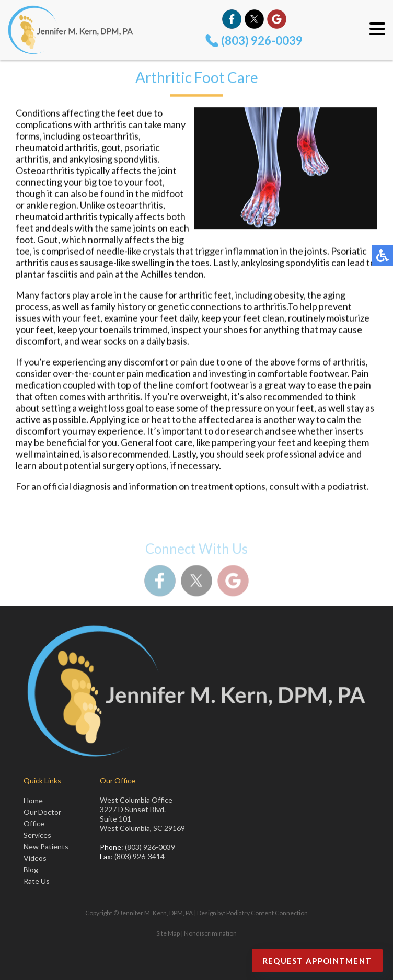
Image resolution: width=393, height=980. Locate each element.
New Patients (46, 846)
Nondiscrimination (210, 933)
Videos (35, 858)
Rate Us (37, 881)
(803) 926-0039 (262, 41)
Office (34, 823)
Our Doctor (42, 812)
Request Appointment (317, 961)
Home (33, 800)
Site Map (168, 933)
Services (37, 835)
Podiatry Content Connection (267, 913)
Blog (31, 869)
